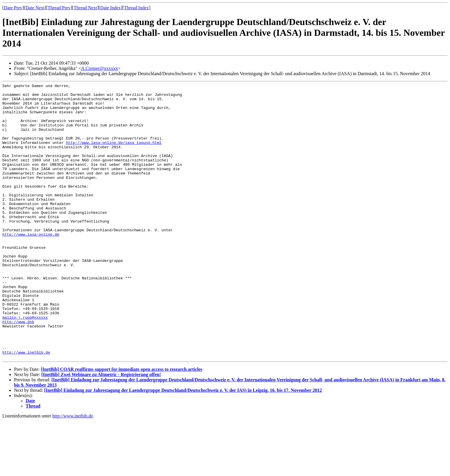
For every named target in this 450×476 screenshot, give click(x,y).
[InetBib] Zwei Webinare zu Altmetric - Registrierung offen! (101, 430)
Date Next (35, 8)
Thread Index (136, 8)
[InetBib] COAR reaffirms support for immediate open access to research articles (122, 424)
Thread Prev (59, 8)
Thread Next (85, 8)
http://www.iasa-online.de (31, 265)
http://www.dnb (18, 370)
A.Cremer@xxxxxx (99, 68)
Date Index (111, 8)
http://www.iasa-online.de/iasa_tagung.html (114, 155)
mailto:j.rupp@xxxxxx (25, 364)
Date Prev (13, 8)
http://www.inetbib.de (26, 406)
